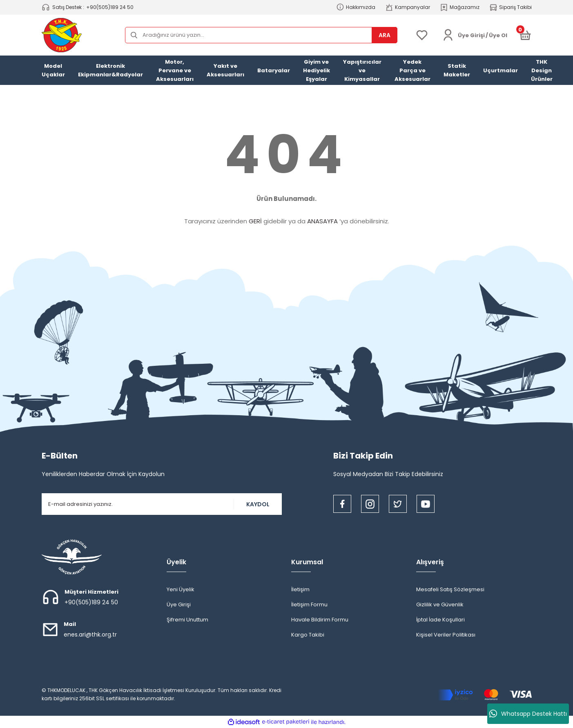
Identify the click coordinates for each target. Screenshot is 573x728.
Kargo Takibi (308, 635)
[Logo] (62, 35)
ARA (385, 35)
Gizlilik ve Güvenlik (440, 604)
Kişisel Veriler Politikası (446, 635)
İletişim (300, 589)
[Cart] (525, 35)
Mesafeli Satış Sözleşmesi (450, 589)
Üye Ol (498, 35)
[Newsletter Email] (162, 504)
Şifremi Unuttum (187, 620)
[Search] (261, 35)
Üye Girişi (179, 604)
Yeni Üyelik (181, 589)
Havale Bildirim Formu (320, 620)
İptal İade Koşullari (440, 620)
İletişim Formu (309, 604)
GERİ (255, 221)
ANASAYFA (322, 221)
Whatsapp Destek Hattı (528, 714)
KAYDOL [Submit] (258, 504)
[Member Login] (448, 35)
